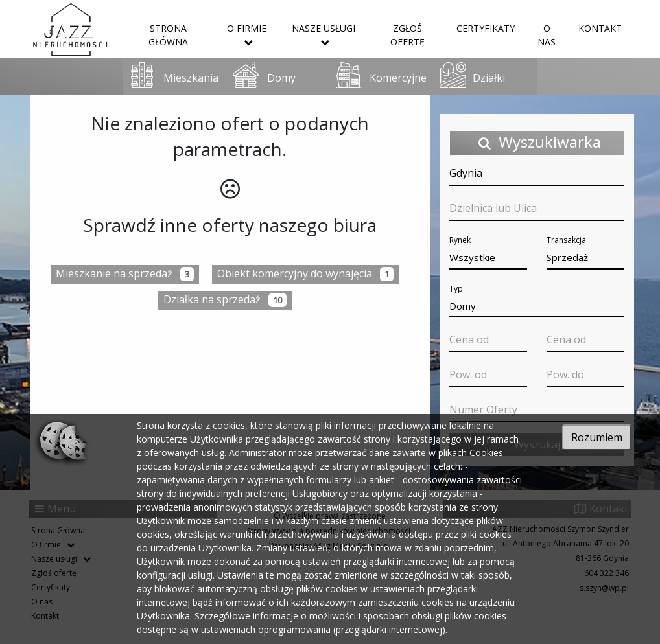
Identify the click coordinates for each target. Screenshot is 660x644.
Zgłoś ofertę (407, 35)
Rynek (460, 240)
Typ (456, 289)
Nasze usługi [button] (324, 34)
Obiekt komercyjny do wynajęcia (305, 274)
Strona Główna (168, 35)
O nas (547, 35)
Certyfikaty (486, 28)
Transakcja (566, 240)
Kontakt (600, 28)
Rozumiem (597, 437)
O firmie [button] (247, 34)
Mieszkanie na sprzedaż (125, 274)
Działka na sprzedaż (225, 300)
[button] (488, 258)
